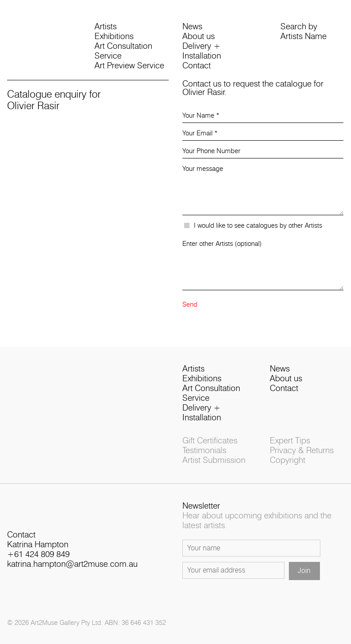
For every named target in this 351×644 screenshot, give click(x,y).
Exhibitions (114, 37)
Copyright (288, 460)
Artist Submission (214, 460)
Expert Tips (290, 441)
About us (199, 37)
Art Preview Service (129, 66)
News (192, 27)
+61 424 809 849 (38, 555)
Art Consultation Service (123, 51)
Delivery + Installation (202, 51)
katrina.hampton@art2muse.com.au (72, 564)
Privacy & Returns (302, 451)
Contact (197, 66)
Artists (106, 27)
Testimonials (204, 451)
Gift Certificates (210, 441)
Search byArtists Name (304, 32)
